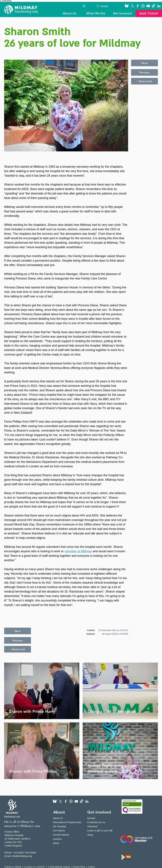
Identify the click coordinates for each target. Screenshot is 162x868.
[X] (132, 6)
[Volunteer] (101, 826)
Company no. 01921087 (35, 867)
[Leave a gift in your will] (101, 830)
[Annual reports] (63, 835)
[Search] (107, 6)
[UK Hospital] (69, 826)
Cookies (91, 867)
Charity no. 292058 (13, 867)
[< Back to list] (144, 81)
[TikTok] (153, 6)
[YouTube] (148, 6)
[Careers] (63, 839)
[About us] (63, 818)
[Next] (144, 63)
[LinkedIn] (159, 6)
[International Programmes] (69, 822)
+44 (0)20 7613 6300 (25, 853)
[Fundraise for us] (101, 822)
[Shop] (101, 835)
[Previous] (144, 72)
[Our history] (63, 830)
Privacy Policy (79, 867)
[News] (63, 843)
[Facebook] (138, 6)
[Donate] (101, 818)
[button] (86, 6)
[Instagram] (143, 6)
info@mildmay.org (22, 856)
